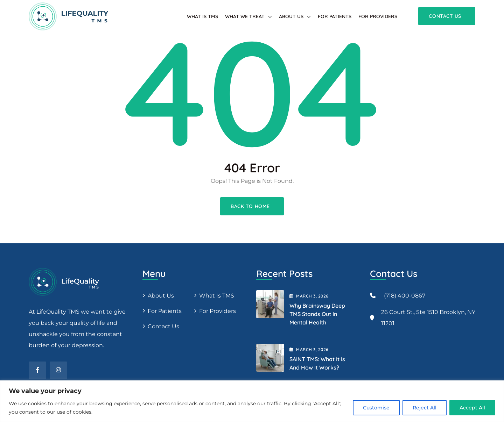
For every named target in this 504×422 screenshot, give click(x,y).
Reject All (425, 408)
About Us (291, 16)
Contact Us (163, 326)
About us (161, 296)
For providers (378, 16)
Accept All (472, 408)
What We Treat (245, 16)
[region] (252, 401)
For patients (335, 16)
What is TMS (202, 16)
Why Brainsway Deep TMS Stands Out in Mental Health (317, 314)
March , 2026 (309, 296)
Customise (376, 408)
